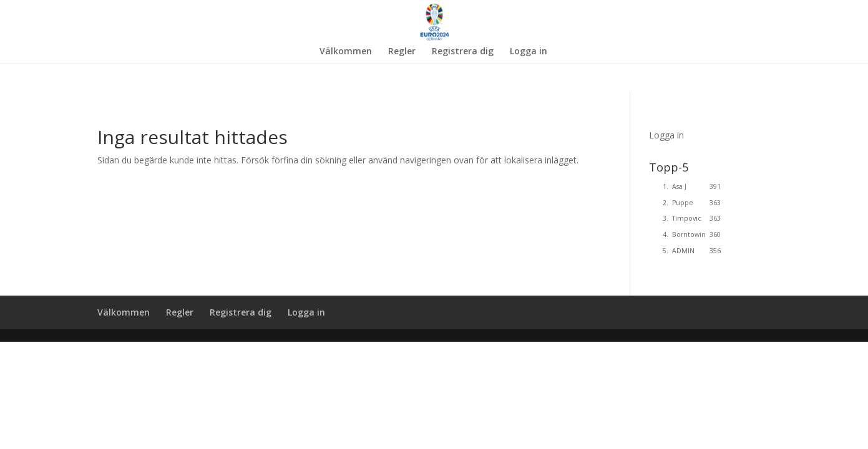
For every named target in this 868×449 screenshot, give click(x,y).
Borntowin (689, 234)
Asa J (679, 186)
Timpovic (687, 218)
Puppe (683, 203)
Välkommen (346, 52)
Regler (402, 52)
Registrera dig (463, 52)
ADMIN (683, 251)
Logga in (529, 52)
